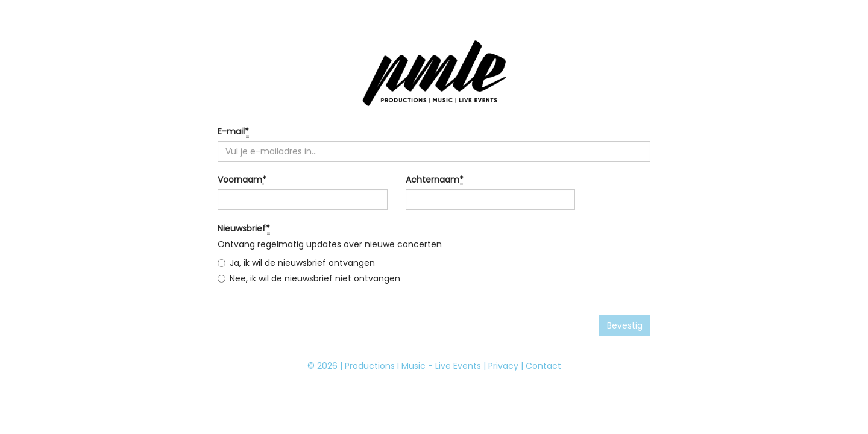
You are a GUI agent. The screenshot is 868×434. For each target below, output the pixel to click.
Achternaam (435, 180)
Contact (543, 366)
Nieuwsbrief (244, 229)
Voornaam (242, 180)
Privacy (503, 366)
